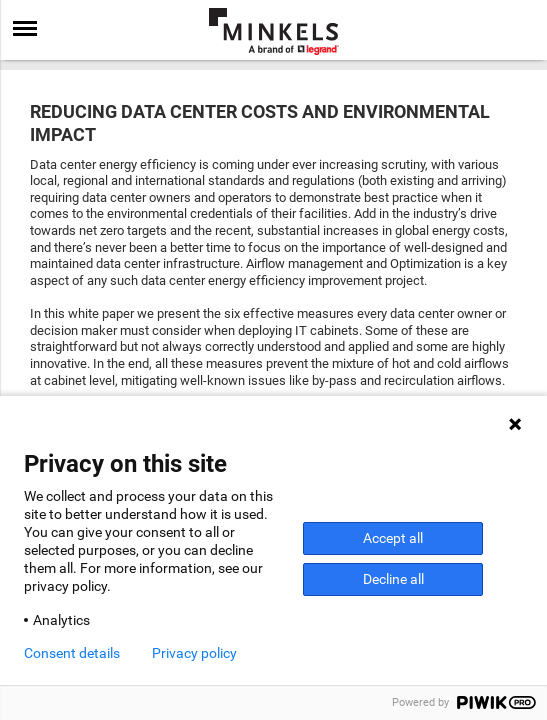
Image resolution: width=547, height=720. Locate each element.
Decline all (393, 579)
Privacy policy (194, 653)
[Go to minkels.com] (274, 31)
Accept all (393, 538)
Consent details (72, 653)
